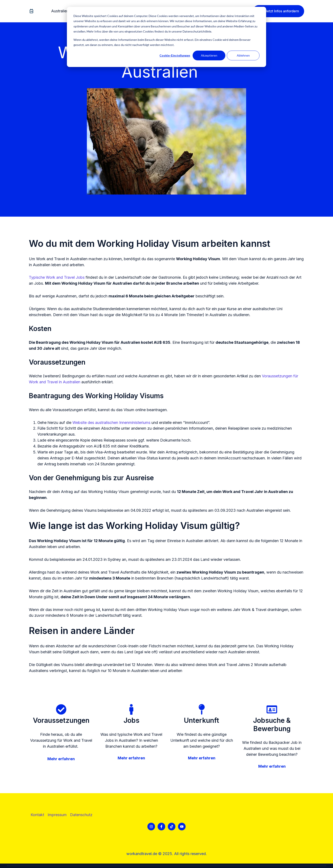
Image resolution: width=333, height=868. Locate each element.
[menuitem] (61, 11)
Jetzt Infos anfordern (278, 11)
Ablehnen (243, 55)
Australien (60, 11)
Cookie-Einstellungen (175, 55)
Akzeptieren (209, 55)
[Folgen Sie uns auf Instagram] (151, 827)
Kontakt (37, 815)
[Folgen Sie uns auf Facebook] (161, 827)
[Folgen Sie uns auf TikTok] (172, 827)
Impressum (57, 815)
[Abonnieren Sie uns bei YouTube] (182, 827)
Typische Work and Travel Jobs (57, 277)
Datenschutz (81, 815)
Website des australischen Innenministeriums (111, 423)
